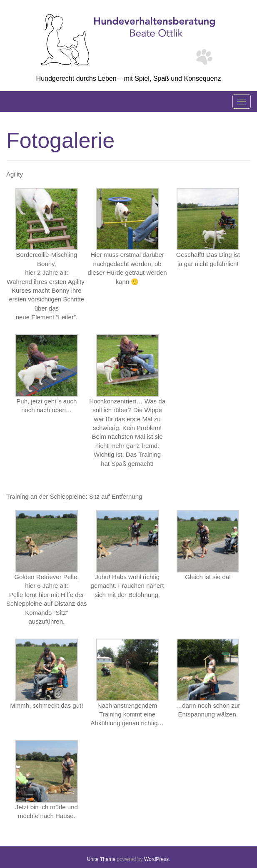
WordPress (156, 859)
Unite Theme (101, 859)
